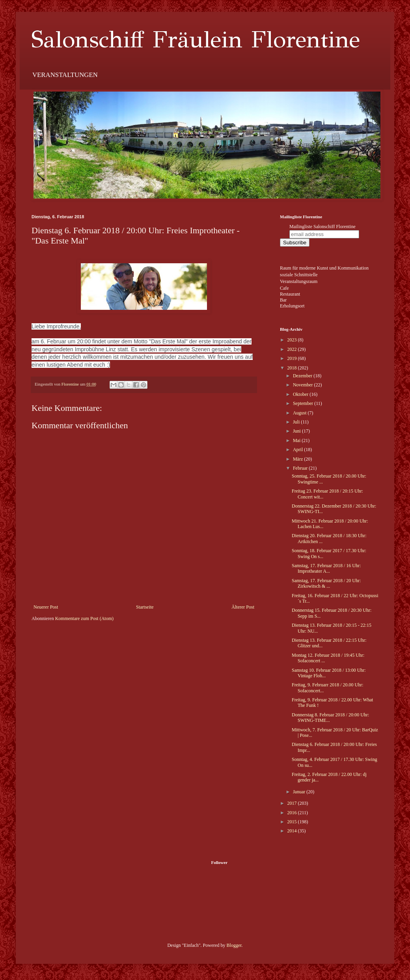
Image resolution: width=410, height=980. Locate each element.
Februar (301, 468)
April (298, 450)
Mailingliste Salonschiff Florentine (322, 227)
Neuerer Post (46, 607)
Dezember (303, 376)
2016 (293, 813)
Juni (297, 431)
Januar (300, 792)
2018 (293, 368)
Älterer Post (243, 607)
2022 (293, 349)
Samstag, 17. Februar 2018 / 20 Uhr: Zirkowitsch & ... (326, 583)
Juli (297, 422)
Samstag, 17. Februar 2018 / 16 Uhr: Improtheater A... (326, 568)
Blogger (234, 945)
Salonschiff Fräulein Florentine (196, 39)
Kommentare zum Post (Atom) (84, 618)
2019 (293, 358)
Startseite (145, 607)
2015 (293, 822)
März (298, 459)
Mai (297, 440)
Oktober (301, 394)
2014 (293, 831)
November (304, 385)
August (300, 413)
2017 (293, 803)
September (304, 403)
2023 (293, 340)
